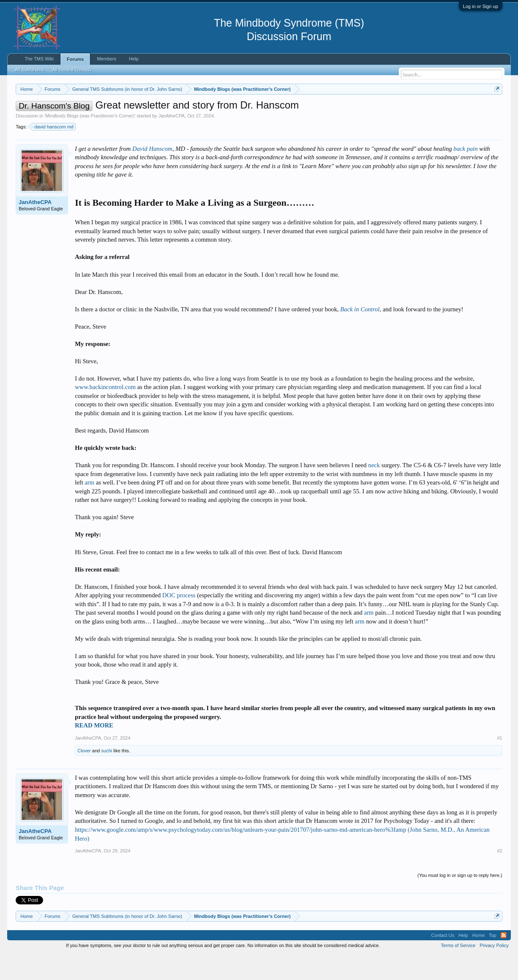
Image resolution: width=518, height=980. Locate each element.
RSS (504, 961)
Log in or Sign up (481, 6)
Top (493, 961)
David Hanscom (152, 174)
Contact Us (443, 961)
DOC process (179, 621)
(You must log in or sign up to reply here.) (460, 901)
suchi (107, 776)
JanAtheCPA (172, 141)
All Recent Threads (72, 70)
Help (134, 59)
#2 (500, 876)
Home (478, 961)
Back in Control (360, 335)
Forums (75, 59)
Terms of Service (458, 971)
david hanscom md (53, 152)
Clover (84, 776)
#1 (500, 763)
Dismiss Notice (495, 109)
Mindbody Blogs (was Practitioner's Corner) (90, 141)
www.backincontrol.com (105, 413)
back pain (465, 174)
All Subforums (29, 70)
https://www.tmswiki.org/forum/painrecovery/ (403, 109)
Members (106, 59)
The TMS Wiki (39, 59)
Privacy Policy (494, 971)
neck (374, 490)
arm (89, 508)
